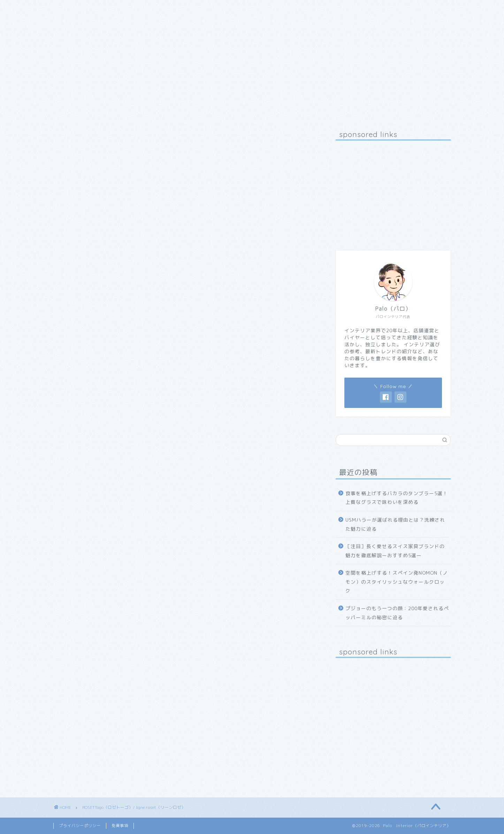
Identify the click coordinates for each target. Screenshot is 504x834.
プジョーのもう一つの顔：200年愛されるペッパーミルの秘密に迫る (397, 613)
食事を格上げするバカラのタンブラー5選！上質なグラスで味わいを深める (397, 498)
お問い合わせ (160, 9)
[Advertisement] (393, 189)
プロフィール (111, 9)
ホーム (70, 9)
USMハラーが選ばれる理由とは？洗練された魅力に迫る (395, 524)
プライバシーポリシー (80, 826)
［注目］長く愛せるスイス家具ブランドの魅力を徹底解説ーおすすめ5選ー (395, 551)
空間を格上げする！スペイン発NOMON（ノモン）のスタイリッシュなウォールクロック (397, 582)
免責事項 (120, 826)
